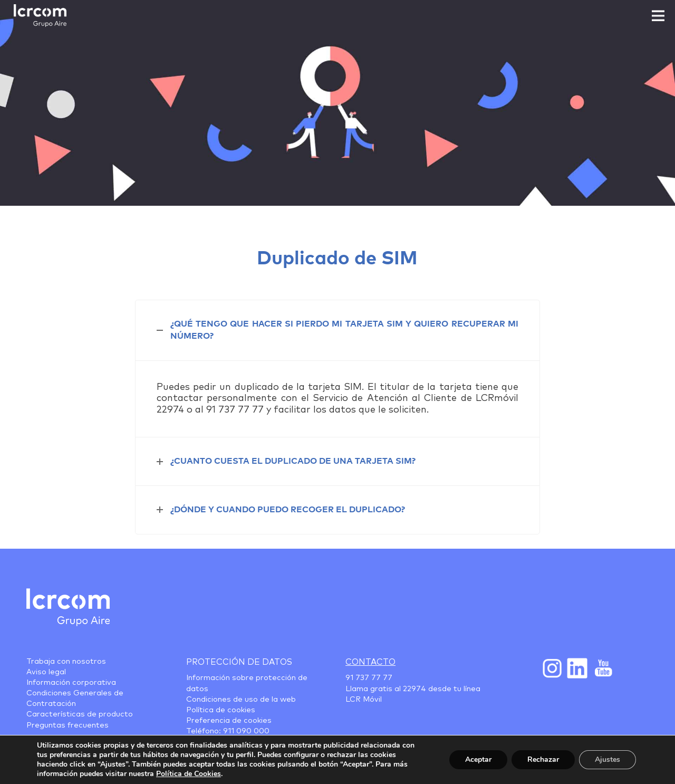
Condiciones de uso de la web (241, 700)
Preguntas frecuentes (67, 725)
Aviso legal (46, 672)
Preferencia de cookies (229, 721)
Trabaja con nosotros (66, 662)
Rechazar (543, 759)
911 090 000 (246, 731)
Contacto (370, 662)
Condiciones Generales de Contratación (75, 699)
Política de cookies (221, 710)
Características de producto (80, 714)
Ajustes (607, 759)
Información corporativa (71, 683)
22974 (414, 689)
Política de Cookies (189, 774)
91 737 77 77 (369, 678)
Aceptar (478, 759)
